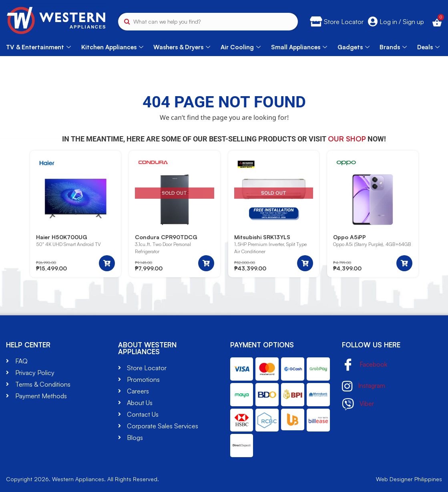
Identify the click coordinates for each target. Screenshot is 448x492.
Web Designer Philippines (409, 479)
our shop (347, 139)
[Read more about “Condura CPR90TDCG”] (206, 263)
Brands (393, 47)
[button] (107, 263)
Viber (358, 404)
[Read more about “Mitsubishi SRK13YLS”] (305, 263)
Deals (428, 47)
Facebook (365, 365)
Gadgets (354, 47)
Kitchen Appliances (112, 47)
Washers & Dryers (182, 47)
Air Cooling (241, 47)
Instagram (364, 386)
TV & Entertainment (38, 47)
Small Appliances (299, 47)
